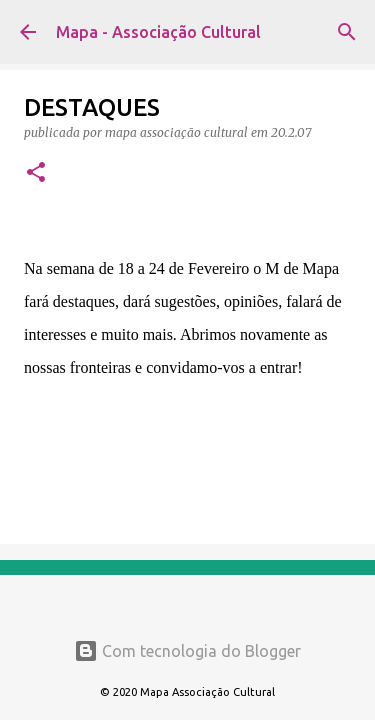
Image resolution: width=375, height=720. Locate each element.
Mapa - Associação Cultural (158, 32)
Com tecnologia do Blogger (187, 651)
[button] (36, 173)
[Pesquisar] (347, 32)
